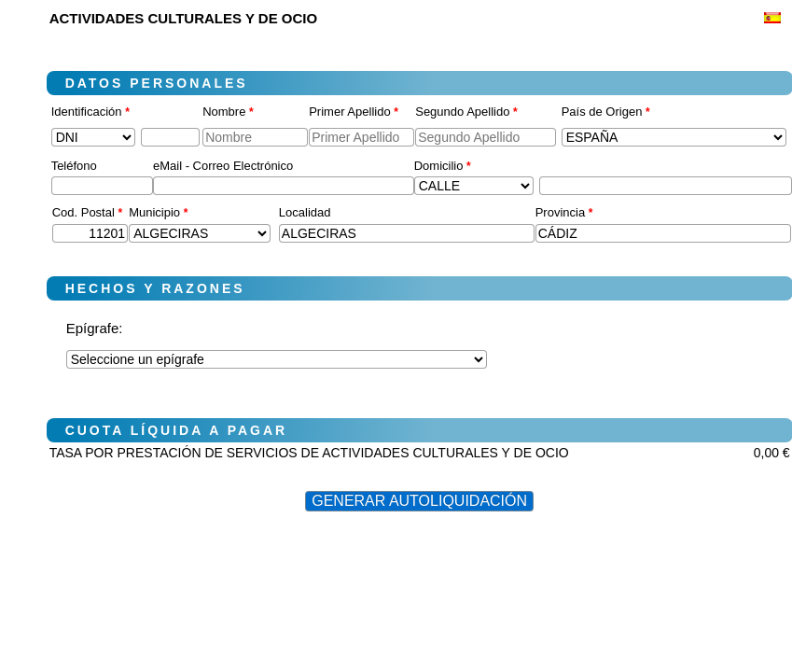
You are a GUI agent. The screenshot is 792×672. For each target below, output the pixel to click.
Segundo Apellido (466, 112)
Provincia (564, 212)
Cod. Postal (88, 212)
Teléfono (74, 166)
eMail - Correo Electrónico (223, 166)
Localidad (305, 212)
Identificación (90, 112)
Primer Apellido (354, 112)
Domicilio (443, 166)
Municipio (158, 212)
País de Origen (606, 112)
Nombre (228, 112)
